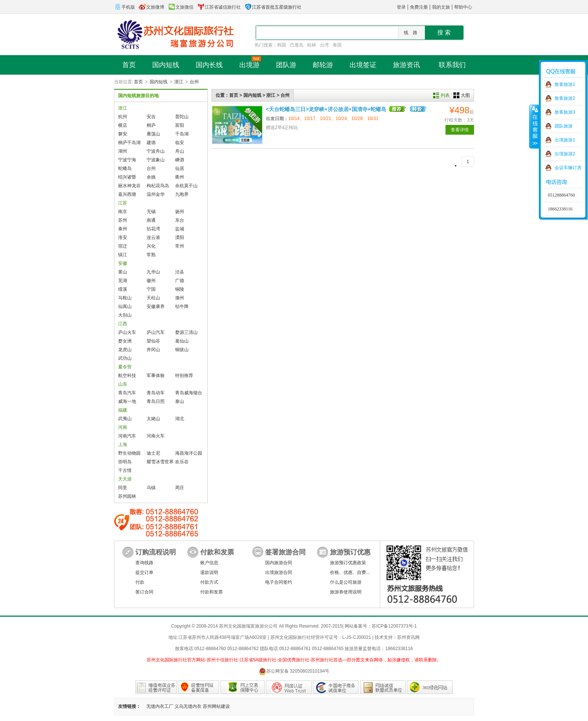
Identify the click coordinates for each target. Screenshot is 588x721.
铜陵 (180, 289)
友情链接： (129, 706)
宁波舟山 (156, 151)
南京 (123, 212)
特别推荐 (184, 376)
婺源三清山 (186, 332)
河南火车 (156, 436)
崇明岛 (125, 462)
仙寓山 (125, 306)
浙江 (179, 82)
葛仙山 (182, 341)
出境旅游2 (565, 154)
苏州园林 (127, 496)
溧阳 (180, 237)
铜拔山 (182, 350)
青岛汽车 (127, 393)
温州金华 (156, 194)
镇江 (123, 255)
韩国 (282, 45)
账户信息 (209, 563)
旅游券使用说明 (346, 592)
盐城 (180, 229)
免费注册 (419, 7)
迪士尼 (153, 453)
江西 (123, 324)
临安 (180, 143)
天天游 (125, 479)
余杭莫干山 (186, 186)
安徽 (123, 263)
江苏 (123, 203)
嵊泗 (180, 160)
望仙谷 (153, 341)
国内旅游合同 (279, 563)
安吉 (151, 117)
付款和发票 (211, 592)
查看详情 (460, 130)
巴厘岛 (297, 45)
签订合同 (144, 592)
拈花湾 (153, 229)
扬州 (180, 212)
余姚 (151, 177)
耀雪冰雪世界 (160, 462)
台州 (194, 82)
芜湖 (123, 281)
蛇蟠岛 (125, 168)
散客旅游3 (565, 112)
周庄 (180, 488)
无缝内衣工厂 (160, 706)
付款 (140, 582)
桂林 (312, 45)
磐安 (123, 134)
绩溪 (123, 289)
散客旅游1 (565, 84)
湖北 (180, 419)
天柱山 (153, 298)
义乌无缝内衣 (188, 706)
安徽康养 (156, 306)
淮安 (123, 237)
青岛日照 (156, 401)
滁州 (180, 298)
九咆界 (182, 194)
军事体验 (156, 376)
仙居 (180, 168)
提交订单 (144, 572)
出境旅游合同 (279, 572)
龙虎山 (125, 350)
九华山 (153, 272)
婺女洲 (125, 341)
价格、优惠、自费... (350, 572)
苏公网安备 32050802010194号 (294, 671)
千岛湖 (182, 134)
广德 (180, 281)
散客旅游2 (565, 98)
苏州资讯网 (408, 637)
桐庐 (151, 125)
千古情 (125, 470)
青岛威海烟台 (189, 393)
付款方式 (209, 582)
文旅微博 (151, 7)
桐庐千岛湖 (129, 143)
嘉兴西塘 (127, 194)
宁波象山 (156, 160)
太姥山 (153, 419)
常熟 (151, 255)
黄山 (123, 272)
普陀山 (182, 117)
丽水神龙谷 (129, 186)
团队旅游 (564, 126)
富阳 (180, 125)
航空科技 (127, 376)
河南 (123, 427)
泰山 (180, 401)
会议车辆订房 (568, 168)
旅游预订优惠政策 (348, 563)
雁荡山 (153, 134)
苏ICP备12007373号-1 (394, 626)
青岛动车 (156, 393)
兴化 (151, 246)
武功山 (125, 358)
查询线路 (144, 563)
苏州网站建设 (216, 706)
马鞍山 (125, 298)
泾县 (180, 272)
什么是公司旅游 (346, 582)
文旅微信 (181, 7)
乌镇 (151, 488)
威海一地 (127, 401)
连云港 (153, 237)
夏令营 (125, 367)
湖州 (123, 151)
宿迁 (123, 246)
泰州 (123, 229)
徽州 (151, 281)
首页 (138, 82)
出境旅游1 (565, 140)
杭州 (123, 117)
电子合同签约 (279, 582)
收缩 (534, 126)
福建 (123, 410)
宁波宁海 (127, 160)
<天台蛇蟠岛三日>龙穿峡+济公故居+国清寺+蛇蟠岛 (326, 109)
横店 (123, 125)
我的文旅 (441, 7)
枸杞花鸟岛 (158, 186)
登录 (401, 7)
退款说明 (209, 572)
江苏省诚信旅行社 (219, 7)
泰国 (337, 45)
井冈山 (153, 350)
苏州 (123, 220)
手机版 (124, 7)
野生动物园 (129, 453)
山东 (123, 384)
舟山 (180, 151)
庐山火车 (127, 332)
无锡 (151, 212)
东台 (180, 220)
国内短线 (159, 82)
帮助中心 (463, 7)
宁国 (151, 289)
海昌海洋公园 (189, 453)
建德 (151, 143)
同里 (123, 488)
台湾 (324, 45)
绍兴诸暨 (127, 177)
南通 (151, 220)
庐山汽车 (156, 332)
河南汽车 (127, 436)
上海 (123, 445)
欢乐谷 (182, 462)
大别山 (125, 315)
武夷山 (125, 419)
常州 (180, 246)
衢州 (180, 177)
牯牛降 (182, 306)
